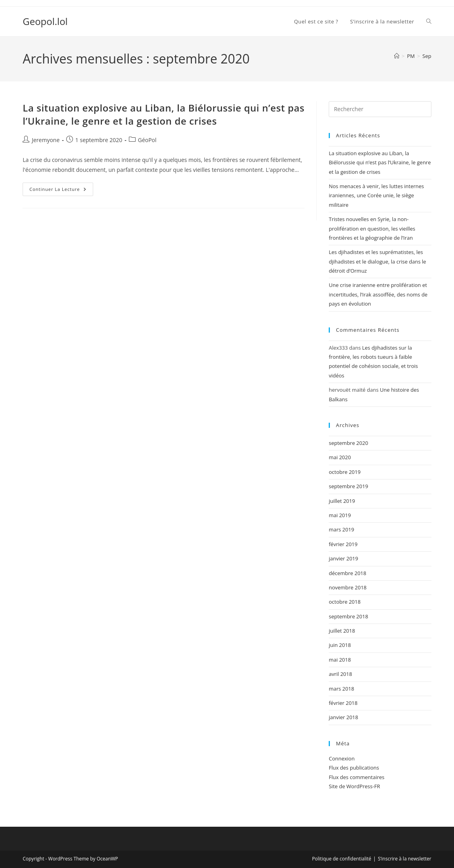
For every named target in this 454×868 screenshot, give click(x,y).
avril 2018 (340, 674)
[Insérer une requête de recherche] (380, 109)
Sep (427, 56)
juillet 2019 (342, 501)
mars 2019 (341, 529)
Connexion (342, 758)
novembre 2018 (348, 587)
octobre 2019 (345, 472)
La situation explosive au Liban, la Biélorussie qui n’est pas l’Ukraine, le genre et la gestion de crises (164, 115)
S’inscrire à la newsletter (405, 859)
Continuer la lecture (61, 191)
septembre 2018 (348, 616)
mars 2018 (341, 689)
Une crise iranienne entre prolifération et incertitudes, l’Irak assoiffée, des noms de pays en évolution (378, 294)
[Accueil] (397, 56)
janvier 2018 (343, 717)
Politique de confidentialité (342, 859)
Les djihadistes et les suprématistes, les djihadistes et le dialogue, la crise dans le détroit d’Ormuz (377, 261)
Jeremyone (46, 140)
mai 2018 (340, 660)
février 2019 (343, 544)
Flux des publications (354, 768)
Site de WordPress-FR (354, 786)
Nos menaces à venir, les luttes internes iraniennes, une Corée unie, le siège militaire (376, 195)
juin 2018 (340, 645)
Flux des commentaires (356, 777)
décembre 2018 (348, 573)
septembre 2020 (348, 443)
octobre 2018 (345, 602)
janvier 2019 (343, 558)
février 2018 (343, 703)
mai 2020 (340, 457)
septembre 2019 (348, 486)
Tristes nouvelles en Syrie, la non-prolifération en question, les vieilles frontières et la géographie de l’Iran (372, 228)
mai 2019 (340, 515)
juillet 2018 (342, 631)
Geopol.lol (45, 21)
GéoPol (147, 140)
